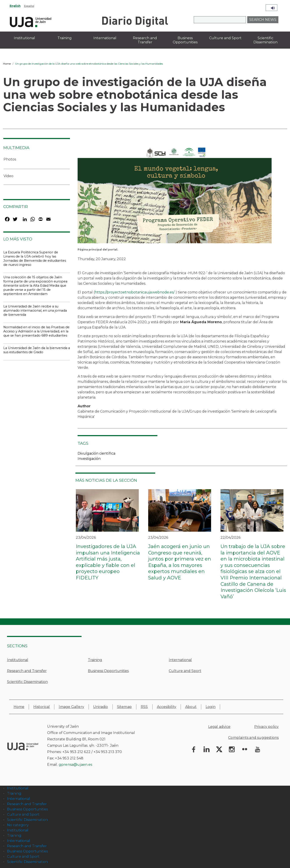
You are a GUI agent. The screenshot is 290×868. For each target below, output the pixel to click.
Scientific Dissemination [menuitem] (265, 40)
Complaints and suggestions (253, 738)
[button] (175, 195)
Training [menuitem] (65, 38)
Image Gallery (71, 707)
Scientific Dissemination (27, 682)
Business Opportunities (108, 671)
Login (211, 707)
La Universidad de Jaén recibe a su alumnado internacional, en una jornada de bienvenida (35, 311)
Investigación (89, 459)
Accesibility (167, 707)
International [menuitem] (105, 38)
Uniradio (101, 707)
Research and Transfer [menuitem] (145, 40)
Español (29, 6)
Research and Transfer (27, 671)
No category (18, 825)
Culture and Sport (185, 671)
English (15, 6)
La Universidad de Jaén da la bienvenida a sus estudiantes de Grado (37, 350)
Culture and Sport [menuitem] (225, 38)
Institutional (18, 660)
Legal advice (219, 727)
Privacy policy (267, 727)
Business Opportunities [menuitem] (185, 40)
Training (95, 660)
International (180, 660)
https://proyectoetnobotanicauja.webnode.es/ (135, 292)
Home (7, 64)
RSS (144, 707)
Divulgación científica (96, 453)
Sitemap (124, 707)
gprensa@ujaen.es (75, 765)
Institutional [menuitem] (24, 38)
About (191, 707)
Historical (42, 707)
